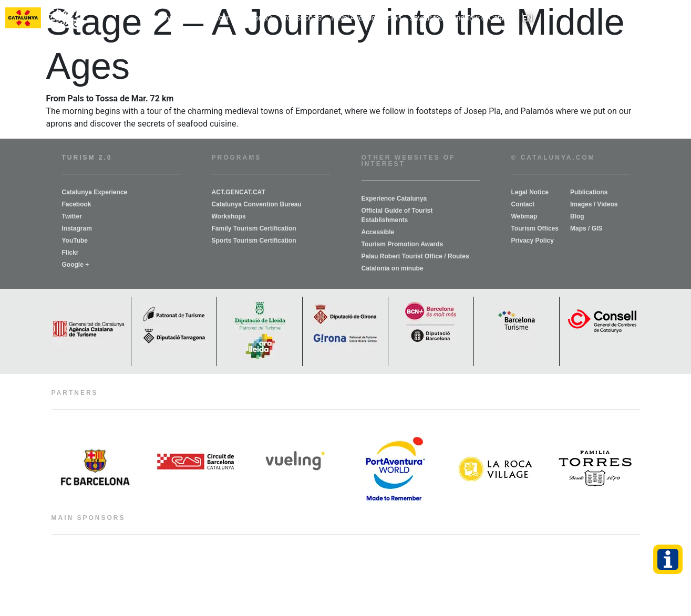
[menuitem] (528, 19)
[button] (681, 19)
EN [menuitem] (528, 18)
